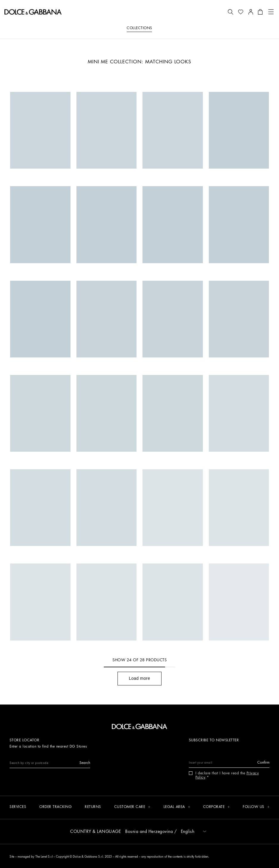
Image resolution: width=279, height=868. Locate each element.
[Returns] (93, 807)
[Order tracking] (55, 807)
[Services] (18, 807)
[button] (231, 12)
